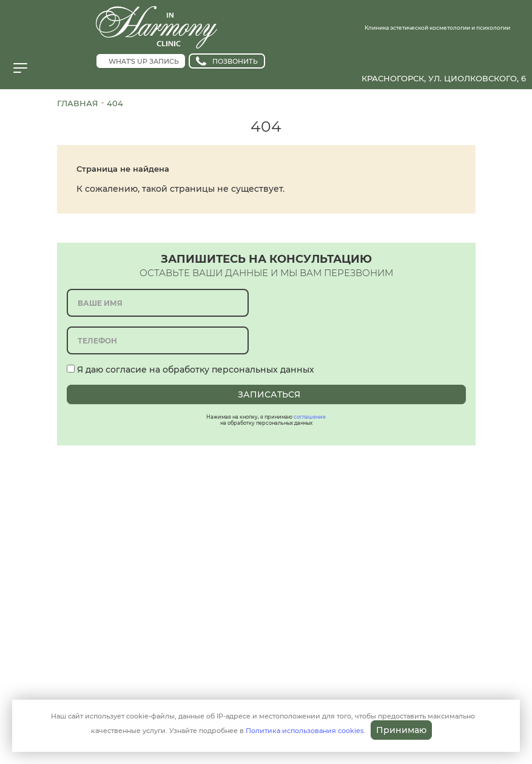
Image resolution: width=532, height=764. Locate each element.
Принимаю (401, 730)
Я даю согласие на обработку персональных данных (190, 370)
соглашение (310, 417)
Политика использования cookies (305, 731)
